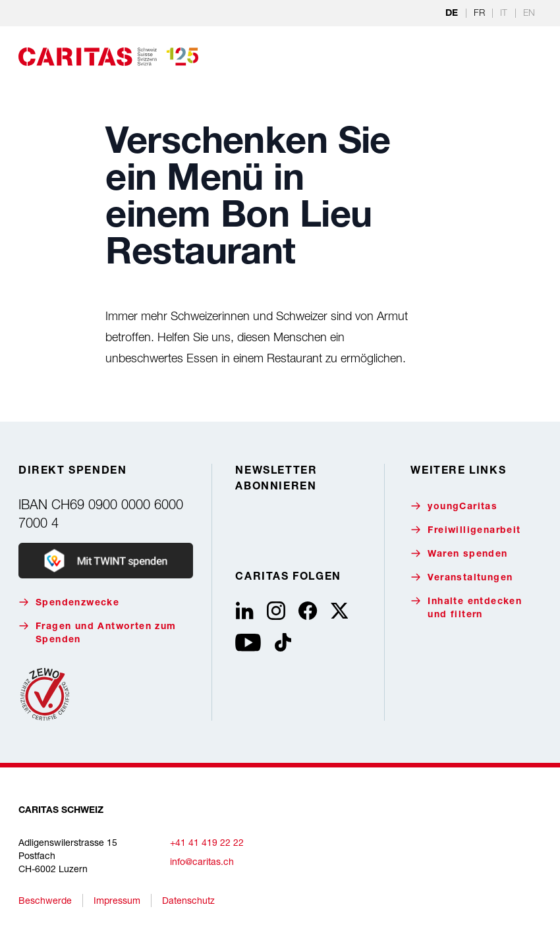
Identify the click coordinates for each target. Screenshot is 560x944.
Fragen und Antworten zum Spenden (98, 633)
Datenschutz (188, 900)
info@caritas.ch (202, 861)
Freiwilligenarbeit (465, 530)
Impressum (117, 900)
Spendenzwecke (69, 602)
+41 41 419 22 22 (207, 842)
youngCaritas (454, 506)
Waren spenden (459, 554)
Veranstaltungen (462, 577)
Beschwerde (45, 900)
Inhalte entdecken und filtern (466, 608)
